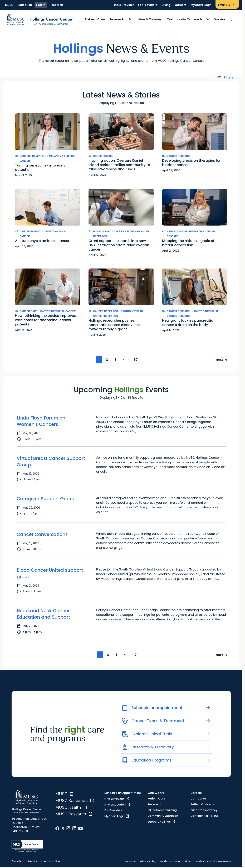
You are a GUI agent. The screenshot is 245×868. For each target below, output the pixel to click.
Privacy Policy (148, 862)
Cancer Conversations (42, 535)
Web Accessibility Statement (214, 862)
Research (56, 5)
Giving (166, 5)
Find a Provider (123, 5)
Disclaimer (130, 862)
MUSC (9, 5)
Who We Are (216, 19)
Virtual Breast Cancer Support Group (51, 462)
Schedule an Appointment (123, 794)
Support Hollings (161, 822)
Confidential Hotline (204, 816)
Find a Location (117, 805)
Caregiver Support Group (46, 499)
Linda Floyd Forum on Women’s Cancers (41, 422)
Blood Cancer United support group (50, 574)
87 (138, 360)
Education (25, 5)
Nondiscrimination (170, 862)
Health (41, 5)
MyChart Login (201, 5)
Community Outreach (184, 19)
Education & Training (145, 19)
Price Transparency (204, 811)
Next (221, 360)
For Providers (148, 5)
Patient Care (95, 19)
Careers (181, 5)
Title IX (189, 862)
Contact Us (199, 799)
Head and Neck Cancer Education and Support (43, 614)
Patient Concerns (203, 805)
